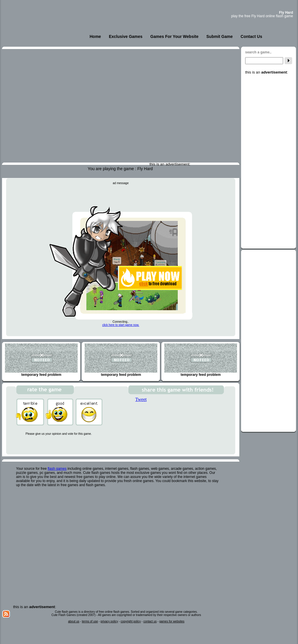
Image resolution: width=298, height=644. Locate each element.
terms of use (90, 621)
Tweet (141, 399)
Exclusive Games (126, 36)
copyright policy (131, 621)
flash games (57, 469)
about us (74, 621)
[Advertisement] (269, 162)
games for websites (172, 621)
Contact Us (251, 36)
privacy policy (109, 621)
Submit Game (219, 36)
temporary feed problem (41, 360)
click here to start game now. (121, 325)
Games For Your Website (174, 36)
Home (95, 36)
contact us (150, 621)
